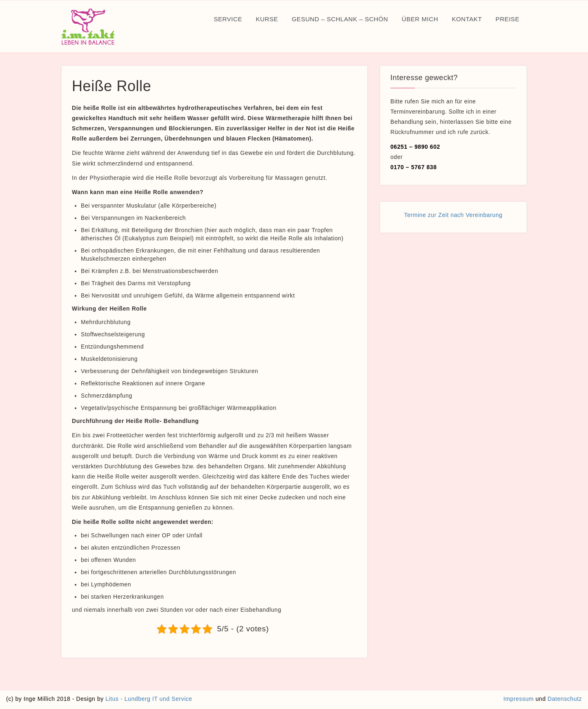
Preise (508, 19)
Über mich (420, 19)
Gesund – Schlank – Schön (340, 19)
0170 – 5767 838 (414, 167)
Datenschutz (565, 699)
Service (228, 19)
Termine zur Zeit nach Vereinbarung (453, 215)
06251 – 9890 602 (415, 147)
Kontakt (467, 19)
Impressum (519, 699)
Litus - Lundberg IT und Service (149, 699)
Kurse (267, 19)
